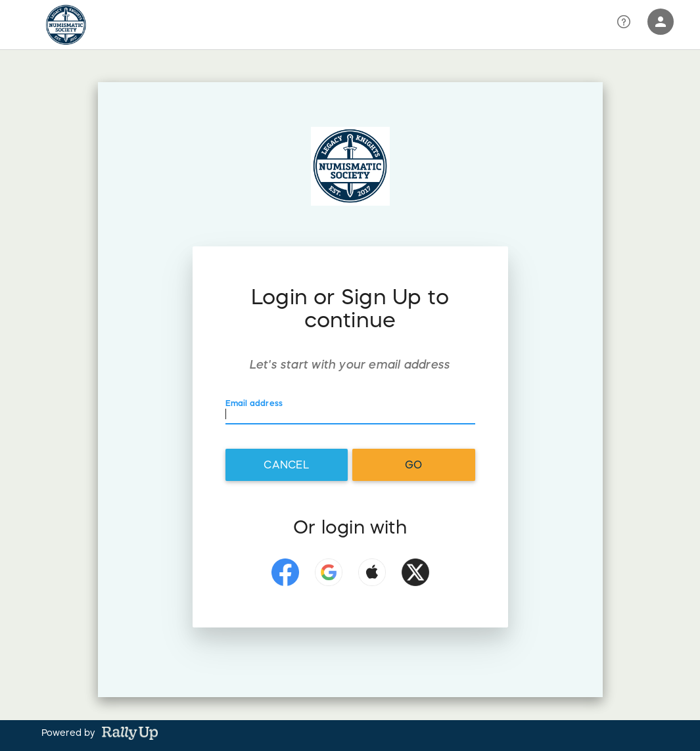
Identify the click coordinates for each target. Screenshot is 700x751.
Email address (255, 402)
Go (413, 465)
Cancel (286, 465)
